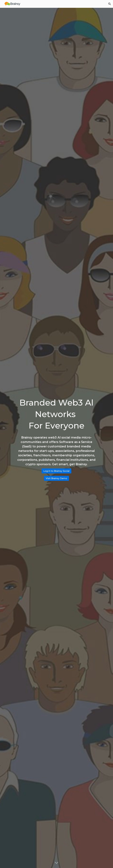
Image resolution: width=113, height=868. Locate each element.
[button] (110, 4)
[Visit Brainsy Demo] (56, 478)
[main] (57, 414)
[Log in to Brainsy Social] (56, 471)
